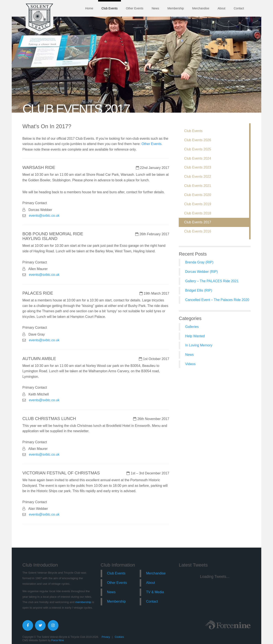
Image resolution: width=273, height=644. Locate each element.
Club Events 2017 (197, 222)
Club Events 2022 (197, 177)
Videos (190, 364)
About (221, 8)
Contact (239, 8)
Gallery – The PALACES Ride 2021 (212, 281)
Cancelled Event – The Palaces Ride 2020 (217, 300)
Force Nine (58, 640)
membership (83, 602)
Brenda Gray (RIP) (199, 262)
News (155, 8)
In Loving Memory (199, 345)
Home (89, 8)
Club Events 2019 (197, 204)
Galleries (192, 327)
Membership (176, 8)
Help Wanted (195, 336)
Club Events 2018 (197, 213)
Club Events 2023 (197, 167)
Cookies (119, 637)
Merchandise (201, 8)
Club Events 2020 (197, 195)
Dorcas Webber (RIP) (201, 272)
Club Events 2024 (197, 158)
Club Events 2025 (197, 149)
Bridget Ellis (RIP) (199, 290)
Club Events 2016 (197, 231)
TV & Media (155, 592)
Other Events (135, 8)
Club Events (110, 8)
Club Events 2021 (197, 186)
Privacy (106, 637)
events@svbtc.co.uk (44, 216)
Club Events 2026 (197, 140)
